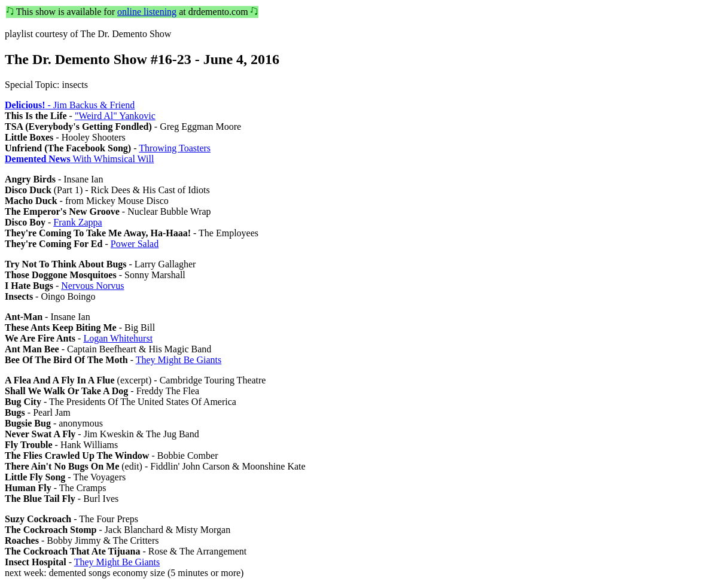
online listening (147, 12)
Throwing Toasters (175, 148)
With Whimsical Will (79, 159)
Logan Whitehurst (118, 338)
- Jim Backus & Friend (70, 105)
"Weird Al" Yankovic (115, 116)
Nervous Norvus (92, 286)
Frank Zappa (77, 222)
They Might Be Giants (179, 360)
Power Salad (135, 244)
